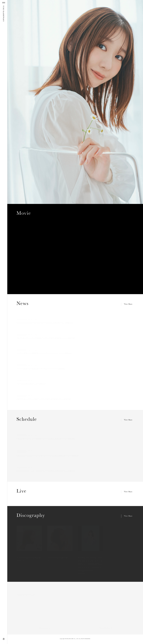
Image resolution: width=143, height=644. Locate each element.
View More (128, 304)
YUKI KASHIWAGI (3, 14)
